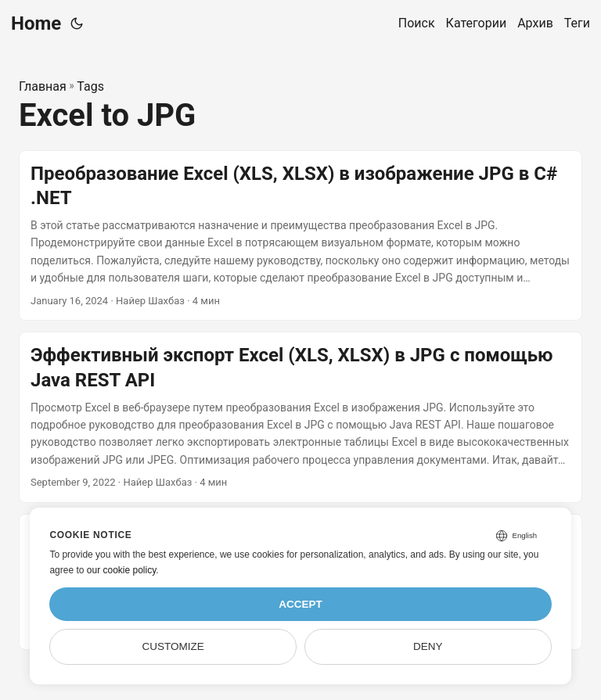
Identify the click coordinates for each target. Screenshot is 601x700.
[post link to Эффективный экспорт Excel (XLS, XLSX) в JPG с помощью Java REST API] (300, 417)
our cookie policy (122, 570)
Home (36, 23)
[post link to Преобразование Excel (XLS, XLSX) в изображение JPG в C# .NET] (300, 236)
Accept (300, 604)
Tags (90, 86)
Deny (428, 646)
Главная (43, 86)
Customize (173, 646)
